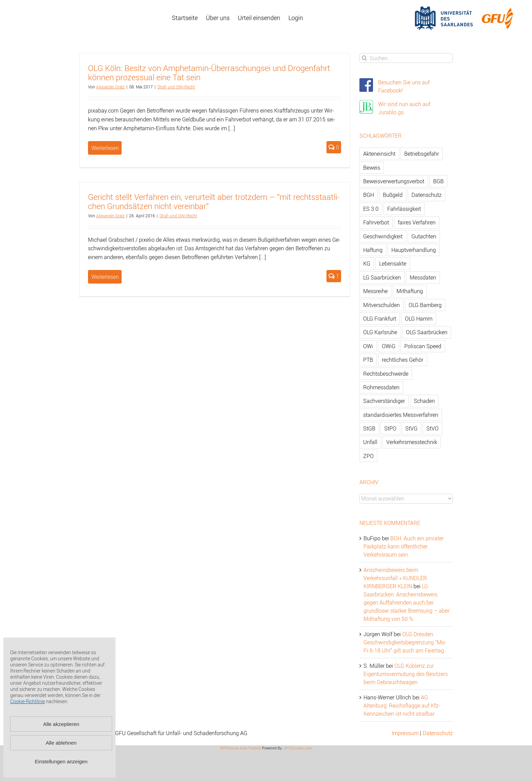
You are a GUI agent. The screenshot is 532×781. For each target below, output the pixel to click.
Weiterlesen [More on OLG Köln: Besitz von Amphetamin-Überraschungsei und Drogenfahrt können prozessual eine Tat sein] (105, 148)
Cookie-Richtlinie (28, 701)
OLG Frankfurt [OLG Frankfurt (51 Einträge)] (380, 319)
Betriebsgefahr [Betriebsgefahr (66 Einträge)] (422, 154)
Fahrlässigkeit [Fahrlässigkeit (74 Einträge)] (404, 209)
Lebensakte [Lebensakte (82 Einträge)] (393, 264)
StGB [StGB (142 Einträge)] (369, 428)
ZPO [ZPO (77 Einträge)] (368, 456)
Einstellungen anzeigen (61, 761)
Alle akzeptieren (61, 724)
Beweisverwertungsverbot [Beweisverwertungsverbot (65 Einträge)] (394, 181)
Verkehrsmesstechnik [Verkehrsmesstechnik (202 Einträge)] (412, 442)
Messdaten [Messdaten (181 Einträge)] (423, 277)
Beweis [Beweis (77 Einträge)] (372, 168)
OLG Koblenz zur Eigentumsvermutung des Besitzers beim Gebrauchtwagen (406, 674)
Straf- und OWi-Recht (176, 87)
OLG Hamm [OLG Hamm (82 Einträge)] (419, 319)
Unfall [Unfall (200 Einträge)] (370, 442)
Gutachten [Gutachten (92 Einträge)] (424, 236)
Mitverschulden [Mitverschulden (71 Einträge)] (382, 305)
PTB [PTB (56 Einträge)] (368, 360)
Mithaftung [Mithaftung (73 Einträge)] (410, 291)
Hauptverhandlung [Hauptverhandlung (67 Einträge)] (414, 250)
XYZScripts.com (298, 748)
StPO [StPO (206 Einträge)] (390, 428)
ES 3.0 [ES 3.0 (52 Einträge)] (371, 209)
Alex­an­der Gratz (110, 87)
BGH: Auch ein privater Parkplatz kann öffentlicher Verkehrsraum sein (404, 546)
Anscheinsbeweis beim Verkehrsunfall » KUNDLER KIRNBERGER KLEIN (395, 578)
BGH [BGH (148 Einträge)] (369, 195)
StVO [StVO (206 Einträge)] (432, 428)
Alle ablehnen (61, 743)
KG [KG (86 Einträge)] (367, 264)
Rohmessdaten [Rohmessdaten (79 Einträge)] (381, 387)
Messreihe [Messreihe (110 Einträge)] (375, 291)
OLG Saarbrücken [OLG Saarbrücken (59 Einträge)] (427, 332)
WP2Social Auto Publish (241, 748)
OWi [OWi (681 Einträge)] (368, 346)
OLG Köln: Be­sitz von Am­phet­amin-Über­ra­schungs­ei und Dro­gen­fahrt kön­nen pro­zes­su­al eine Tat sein (209, 73)
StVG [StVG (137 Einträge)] (411, 428)
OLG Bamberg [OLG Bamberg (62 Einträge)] (425, 305)
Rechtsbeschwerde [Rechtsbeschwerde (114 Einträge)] (386, 374)
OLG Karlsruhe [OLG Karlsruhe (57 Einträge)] (380, 332)
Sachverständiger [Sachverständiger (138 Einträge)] (384, 401)
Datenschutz (438, 733)
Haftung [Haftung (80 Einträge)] (373, 250)
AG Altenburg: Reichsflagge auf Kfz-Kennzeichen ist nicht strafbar (402, 706)
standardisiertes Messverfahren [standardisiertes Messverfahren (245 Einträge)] (401, 415)
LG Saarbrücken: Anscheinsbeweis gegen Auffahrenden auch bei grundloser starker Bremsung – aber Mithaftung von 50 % (406, 602)
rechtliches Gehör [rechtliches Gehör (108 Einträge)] (403, 360)
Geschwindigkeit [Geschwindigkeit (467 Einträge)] (383, 236)
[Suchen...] (406, 58)
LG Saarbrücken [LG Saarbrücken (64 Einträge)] (382, 277)
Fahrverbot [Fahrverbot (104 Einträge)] (376, 222)
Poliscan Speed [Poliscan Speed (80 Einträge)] (423, 346)
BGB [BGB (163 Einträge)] (438, 181)
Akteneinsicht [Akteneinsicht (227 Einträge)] (379, 154)
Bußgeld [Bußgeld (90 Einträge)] (393, 195)
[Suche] (364, 58)
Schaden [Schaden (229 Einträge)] (424, 401)
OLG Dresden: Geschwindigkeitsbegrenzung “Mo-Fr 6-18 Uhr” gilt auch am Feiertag (405, 642)
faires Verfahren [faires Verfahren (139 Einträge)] (417, 222)
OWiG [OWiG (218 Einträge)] (389, 346)
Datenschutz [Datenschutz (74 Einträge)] (427, 195)
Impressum (405, 733)
